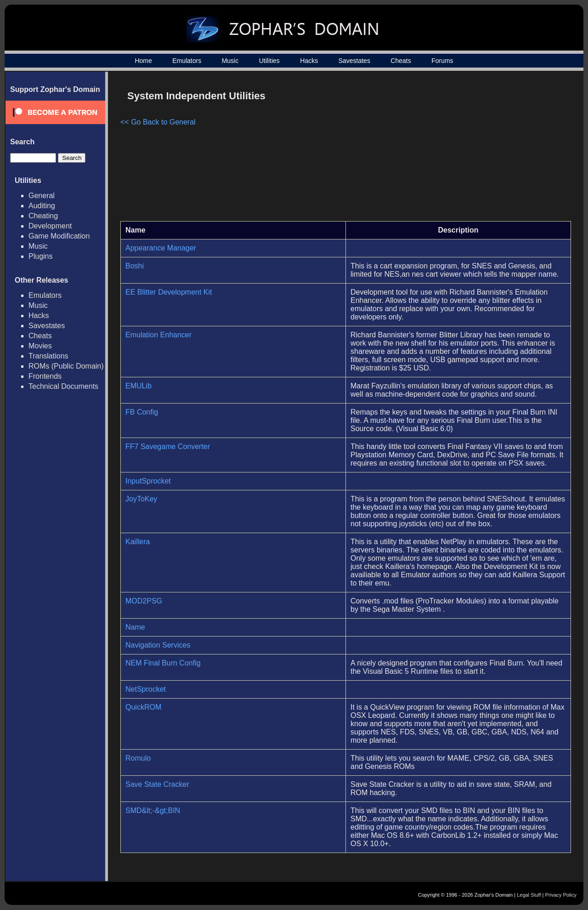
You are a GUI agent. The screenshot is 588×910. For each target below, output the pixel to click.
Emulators (187, 61)
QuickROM (143, 707)
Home (143, 61)
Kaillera (138, 542)
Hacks (309, 61)
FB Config (142, 412)
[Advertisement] (493, 150)
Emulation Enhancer (158, 335)
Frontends (45, 376)
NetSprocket (146, 689)
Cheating (43, 216)
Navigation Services (158, 645)
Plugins (40, 256)
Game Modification (59, 236)
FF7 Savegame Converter (168, 446)
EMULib (139, 386)
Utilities (269, 61)
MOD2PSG (144, 601)
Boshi (135, 266)
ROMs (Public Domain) (66, 366)
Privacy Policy (561, 895)
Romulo (138, 758)
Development (50, 226)
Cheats (401, 61)
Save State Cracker (157, 784)
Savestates (354, 61)
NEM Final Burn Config (163, 663)
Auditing (42, 206)
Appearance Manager (161, 248)
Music (230, 61)
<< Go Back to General (158, 122)
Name (135, 627)
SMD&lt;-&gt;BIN (153, 810)
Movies (40, 346)
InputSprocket (148, 481)
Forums (442, 61)
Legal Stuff (529, 895)
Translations (48, 356)
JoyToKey (141, 499)
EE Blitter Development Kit (169, 292)
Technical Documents (63, 386)
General (42, 196)
